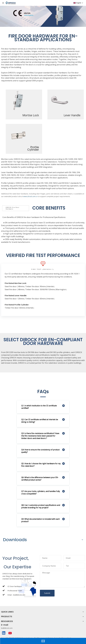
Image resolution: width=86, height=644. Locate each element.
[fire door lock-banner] (43, 13)
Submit (47, 593)
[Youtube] (10, 633)
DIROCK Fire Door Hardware (12, 208)
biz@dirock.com (7, 628)
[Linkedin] (4, 633)
